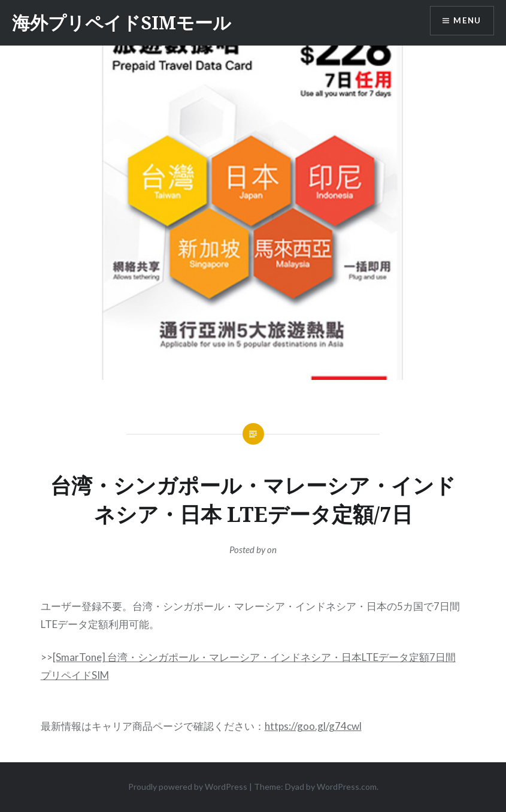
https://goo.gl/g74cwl (313, 726)
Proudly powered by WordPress (188, 787)
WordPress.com (347, 787)
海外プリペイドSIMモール (122, 22)
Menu (466, 21)
